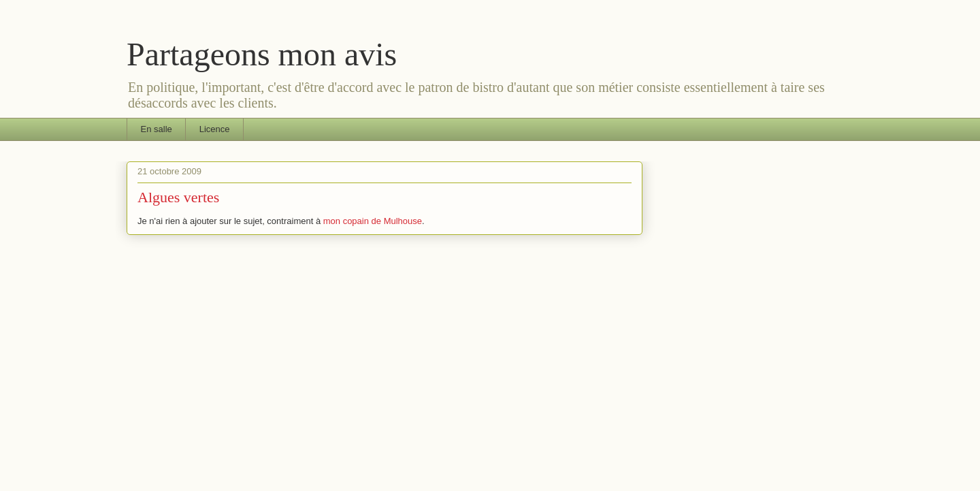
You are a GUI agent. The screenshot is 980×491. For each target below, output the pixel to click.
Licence (215, 129)
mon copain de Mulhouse (373, 221)
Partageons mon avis (262, 54)
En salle (157, 129)
